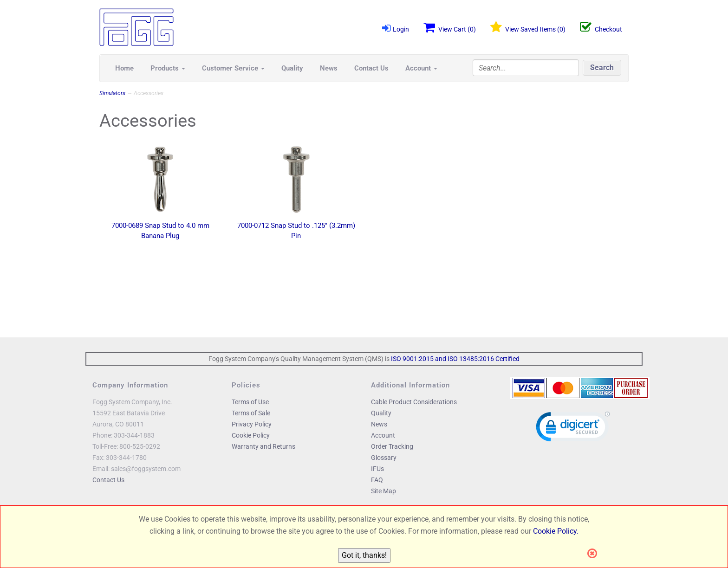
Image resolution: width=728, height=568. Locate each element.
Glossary (384, 458)
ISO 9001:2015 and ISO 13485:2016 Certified (455, 359)
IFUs (377, 469)
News (329, 68)
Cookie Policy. (556, 531)
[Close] (595, 554)
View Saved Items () (528, 27)
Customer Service (233, 68)
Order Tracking (392, 446)
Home (124, 68)
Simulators (112, 93)
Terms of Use (250, 402)
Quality (292, 68)
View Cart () (450, 27)
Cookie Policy (251, 435)
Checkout (601, 27)
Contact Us (371, 68)
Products (168, 68)
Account (421, 68)
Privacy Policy (252, 424)
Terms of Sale (251, 413)
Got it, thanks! (364, 555)
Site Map (383, 491)
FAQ (377, 480)
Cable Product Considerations (414, 402)
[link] (573, 429)
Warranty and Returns (263, 446)
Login (396, 28)
